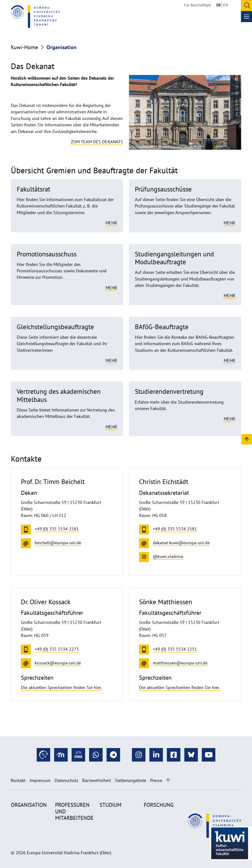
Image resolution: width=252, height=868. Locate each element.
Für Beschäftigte (198, 5)
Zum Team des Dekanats (97, 142)
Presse (156, 780)
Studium (110, 805)
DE (219, 5)
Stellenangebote (131, 780)
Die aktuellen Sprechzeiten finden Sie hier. (61, 687)
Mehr (111, 223)
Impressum (40, 780)
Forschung (159, 805)
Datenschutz (66, 780)
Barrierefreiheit (97, 780)
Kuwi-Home (24, 47)
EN (226, 5)
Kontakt (18, 780)
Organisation (29, 805)
